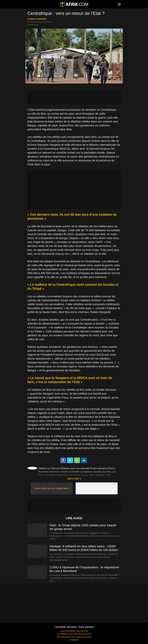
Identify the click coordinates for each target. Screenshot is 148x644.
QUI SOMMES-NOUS (65, 634)
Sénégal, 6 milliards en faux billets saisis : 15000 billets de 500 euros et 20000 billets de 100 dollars (84, 548)
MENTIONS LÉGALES (83, 634)
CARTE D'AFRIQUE (68, 631)
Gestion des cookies (84, 637)
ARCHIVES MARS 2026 (66, 637)
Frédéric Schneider (37, 19)
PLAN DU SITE (82, 631)
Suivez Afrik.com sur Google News (51, 488)
